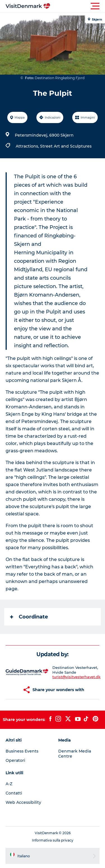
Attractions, (28, 146)
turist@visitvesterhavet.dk (76, 677)
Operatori (15, 760)
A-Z (9, 784)
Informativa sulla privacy (53, 840)
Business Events (22, 751)
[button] (78, 6)
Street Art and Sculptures (66, 146)
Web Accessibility (23, 802)
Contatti (14, 793)
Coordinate (29, 617)
